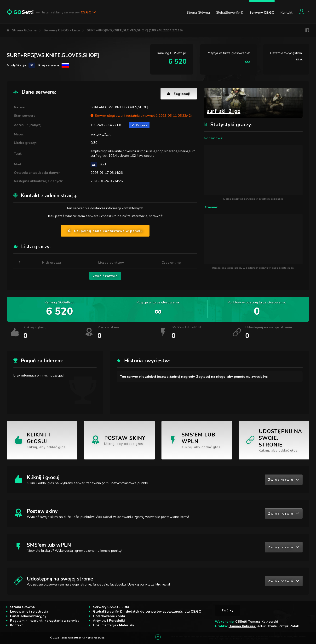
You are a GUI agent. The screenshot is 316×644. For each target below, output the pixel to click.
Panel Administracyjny (28, 616)
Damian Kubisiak (242, 626)
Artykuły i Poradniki (109, 621)
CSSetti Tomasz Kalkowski (257, 622)
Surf (103, 164)
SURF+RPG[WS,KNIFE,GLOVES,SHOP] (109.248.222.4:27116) (135, 30)
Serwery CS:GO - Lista (62, 30)
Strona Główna (198, 13)
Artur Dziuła (267, 626)
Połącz (139, 125)
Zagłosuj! (179, 94)
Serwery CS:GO (262, 13)
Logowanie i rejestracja (29, 612)
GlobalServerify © (230, 13)
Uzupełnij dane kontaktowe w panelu (105, 231)
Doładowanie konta (109, 616)
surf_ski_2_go (101, 134)
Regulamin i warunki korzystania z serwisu (45, 621)
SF (94, 164)
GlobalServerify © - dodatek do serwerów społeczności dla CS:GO (147, 612)
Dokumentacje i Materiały (113, 625)
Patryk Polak (289, 626)
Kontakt (286, 13)
